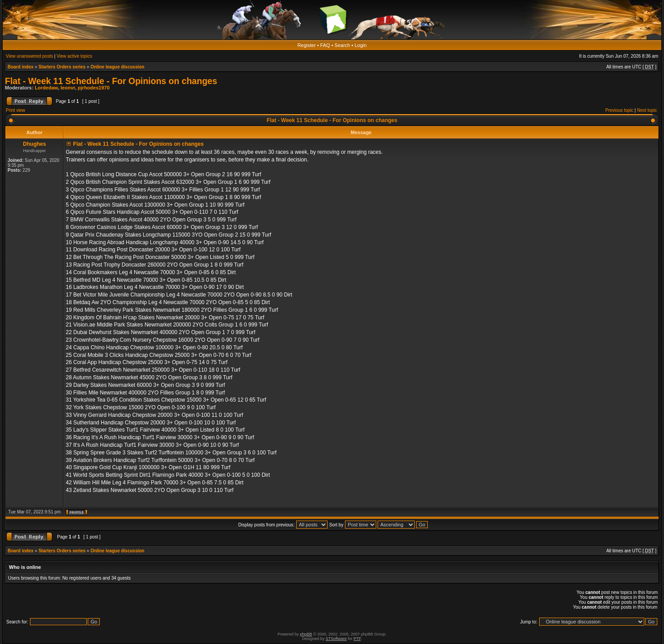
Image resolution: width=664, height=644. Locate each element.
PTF (357, 639)
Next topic (647, 110)
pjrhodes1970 (94, 88)
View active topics (74, 56)
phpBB (306, 634)
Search (343, 45)
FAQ (325, 45)
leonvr (68, 88)
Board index (21, 67)
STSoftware (336, 639)
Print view (15, 110)
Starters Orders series (62, 67)
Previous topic (619, 110)
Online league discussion (117, 67)
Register (307, 45)
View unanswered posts (29, 56)
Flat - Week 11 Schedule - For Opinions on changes (111, 81)
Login (360, 45)
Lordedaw (47, 88)
